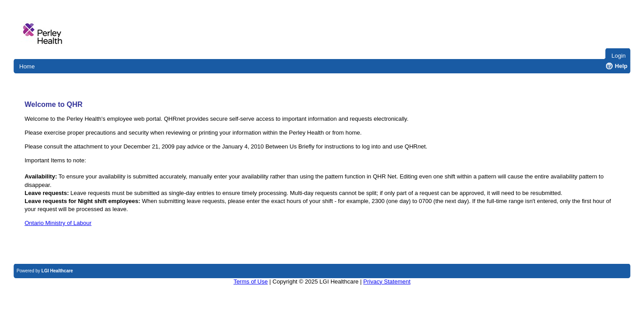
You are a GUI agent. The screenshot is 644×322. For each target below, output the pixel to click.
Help (617, 66)
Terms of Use (251, 282)
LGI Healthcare (57, 271)
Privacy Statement (387, 282)
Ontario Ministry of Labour (58, 223)
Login (619, 56)
